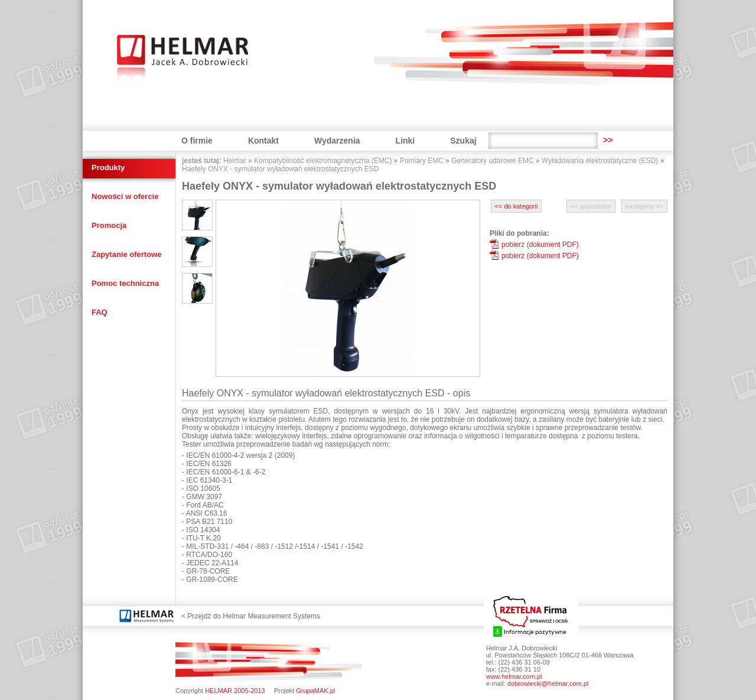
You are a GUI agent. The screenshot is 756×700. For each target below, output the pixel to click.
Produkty (108, 167)
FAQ (100, 312)
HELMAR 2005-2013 (235, 691)
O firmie (197, 141)
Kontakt (263, 141)
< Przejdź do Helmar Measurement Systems (251, 616)
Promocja (109, 225)
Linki (405, 141)
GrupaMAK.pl (315, 691)
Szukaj (463, 141)
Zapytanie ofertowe (126, 254)
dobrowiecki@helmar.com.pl (548, 683)
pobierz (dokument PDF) (540, 245)
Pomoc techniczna (125, 283)
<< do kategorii (517, 206)
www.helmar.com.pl (514, 676)
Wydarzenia (337, 141)
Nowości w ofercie (125, 196)
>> (608, 140)
